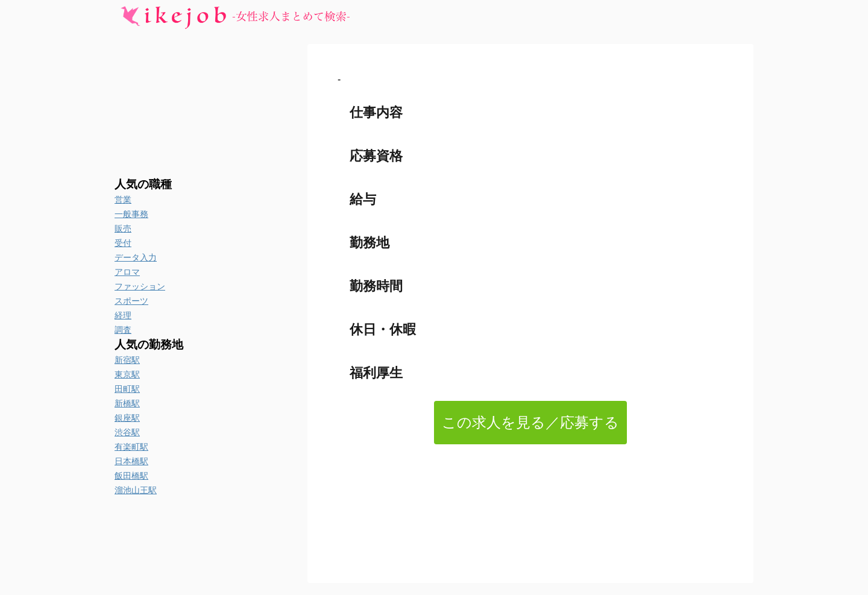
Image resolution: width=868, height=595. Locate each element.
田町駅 (127, 389)
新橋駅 (127, 403)
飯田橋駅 (131, 476)
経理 (123, 315)
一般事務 (131, 214)
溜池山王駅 (136, 490)
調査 (123, 330)
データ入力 (136, 257)
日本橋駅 (131, 461)
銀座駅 (127, 418)
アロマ (127, 272)
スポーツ (131, 301)
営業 (123, 200)
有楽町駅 (131, 447)
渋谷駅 (127, 432)
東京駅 (127, 374)
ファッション (140, 286)
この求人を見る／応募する (530, 422)
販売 (123, 228)
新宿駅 (127, 360)
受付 (123, 243)
